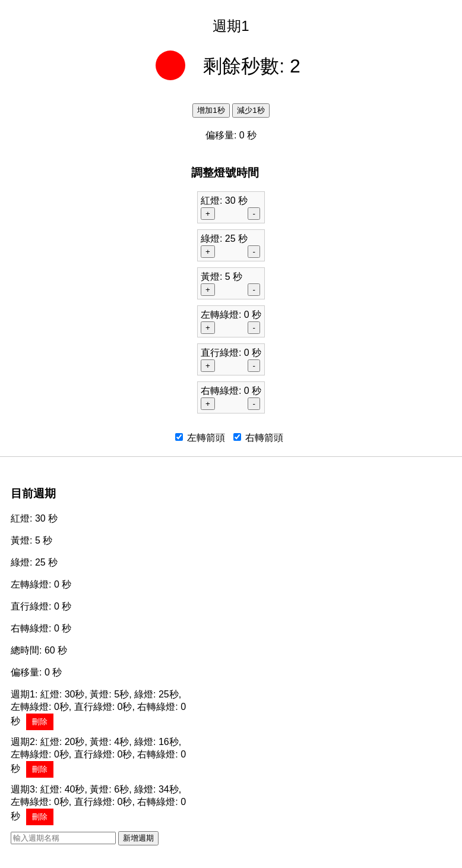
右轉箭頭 (258, 438)
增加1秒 (211, 110)
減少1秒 (251, 110)
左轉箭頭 (200, 438)
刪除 (40, 722)
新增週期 (138, 838)
